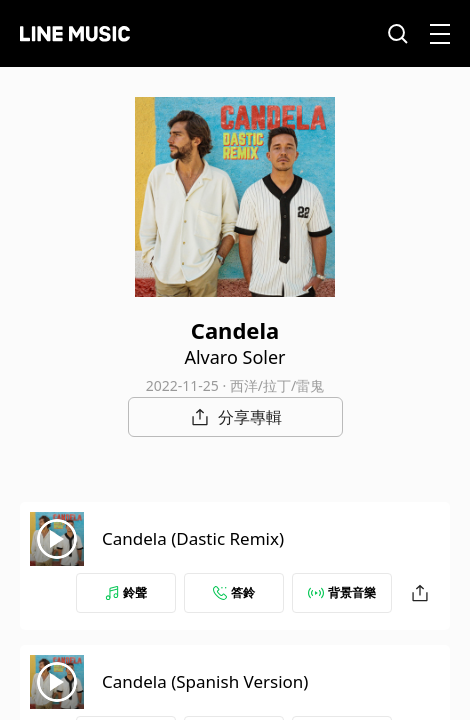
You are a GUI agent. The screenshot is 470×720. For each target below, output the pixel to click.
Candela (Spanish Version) (205, 681)
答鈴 (234, 592)
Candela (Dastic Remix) (193, 538)
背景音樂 (342, 592)
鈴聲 (126, 592)
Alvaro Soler (234, 357)
